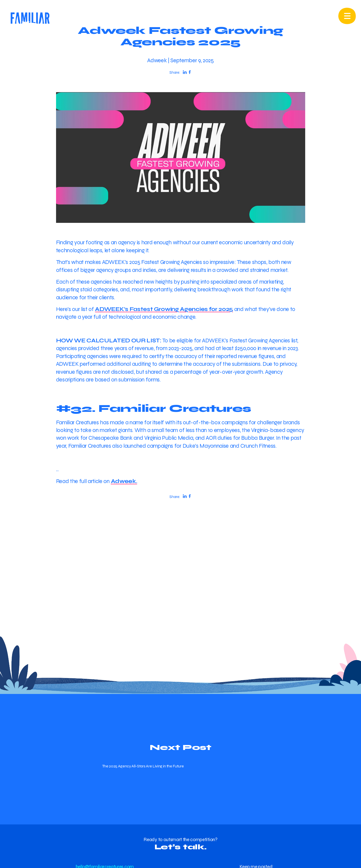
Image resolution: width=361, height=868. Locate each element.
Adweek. (124, 481)
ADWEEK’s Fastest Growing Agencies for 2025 (164, 309)
